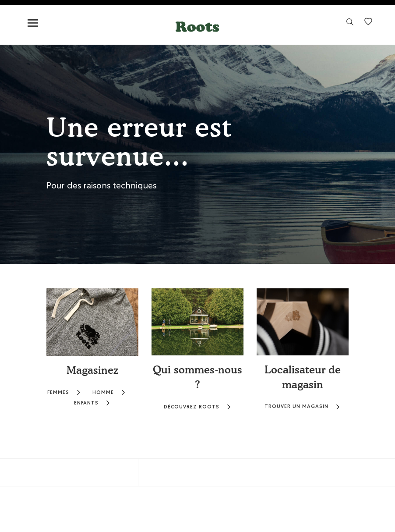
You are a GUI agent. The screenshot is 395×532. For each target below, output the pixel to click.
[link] (350, 24)
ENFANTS (92, 403)
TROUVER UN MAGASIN (302, 406)
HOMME (109, 392)
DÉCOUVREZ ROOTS (197, 407)
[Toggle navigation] (33, 23)
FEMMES (64, 392)
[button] (197, 27)
